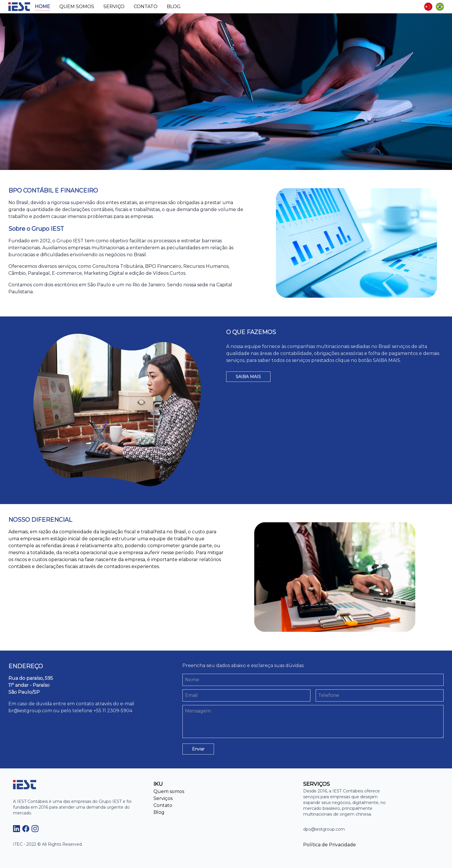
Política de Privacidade (330, 845)
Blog (174, 7)
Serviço (114, 7)
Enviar (198, 749)
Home (42, 7)
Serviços (163, 798)
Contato (146, 7)
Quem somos (77, 7)
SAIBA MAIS (248, 377)
